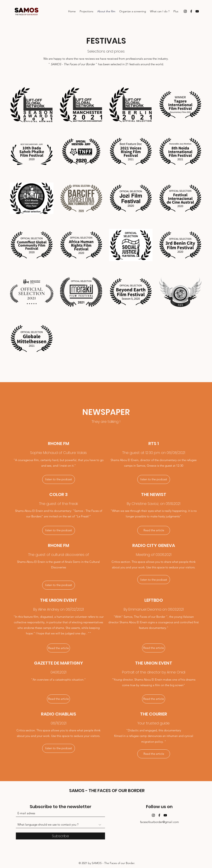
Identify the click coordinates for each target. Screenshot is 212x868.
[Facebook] (191, 11)
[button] (59, 748)
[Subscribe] (60, 836)
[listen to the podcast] (59, 479)
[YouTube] (197, 11)
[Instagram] (185, 11)
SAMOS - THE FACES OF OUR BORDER (107, 791)
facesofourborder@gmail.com (159, 822)
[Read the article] (154, 530)
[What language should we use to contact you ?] (60, 825)
